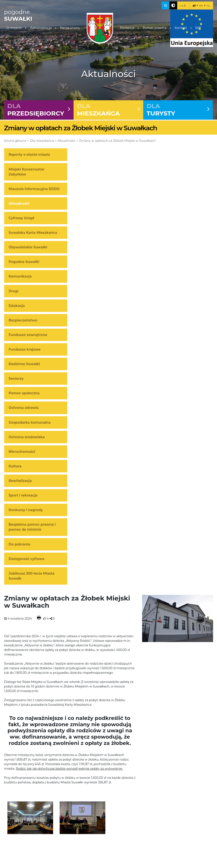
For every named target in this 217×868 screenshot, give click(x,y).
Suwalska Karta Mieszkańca (33, 233)
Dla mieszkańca (42, 141)
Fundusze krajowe (25, 349)
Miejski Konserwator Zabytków (27, 172)
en (201, 5)
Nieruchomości (22, 452)
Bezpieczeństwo (23, 320)
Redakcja (127, 28)
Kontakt (181, 28)
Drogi (14, 291)
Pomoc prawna (155, 28)
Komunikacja (20, 277)
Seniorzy (16, 379)
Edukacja (17, 306)
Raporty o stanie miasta (29, 155)
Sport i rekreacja (23, 496)
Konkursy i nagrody (26, 510)
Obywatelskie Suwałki (28, 247)
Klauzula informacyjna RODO (34, 189)
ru (208, 5)
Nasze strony (70, 28)
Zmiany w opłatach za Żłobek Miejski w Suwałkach (117, 141)
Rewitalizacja (20, 481)
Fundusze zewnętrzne (28, 335)
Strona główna (15, 141)
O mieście (14, 28)
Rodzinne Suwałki (24, 364)
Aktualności (66, 141)
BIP (198, 28)
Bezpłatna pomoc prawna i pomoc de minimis (32, 527)
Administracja (41, 28)
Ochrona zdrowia (24, 408)
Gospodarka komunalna (30, 422)
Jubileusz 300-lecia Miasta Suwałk (32, 576)
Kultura (15, 466)
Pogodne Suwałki (24, 262)
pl (194, 5)
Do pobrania (19, 544)
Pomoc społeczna (24, 393)
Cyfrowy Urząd (22, 218)
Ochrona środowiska (27, 437)
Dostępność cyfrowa (27, 559)
